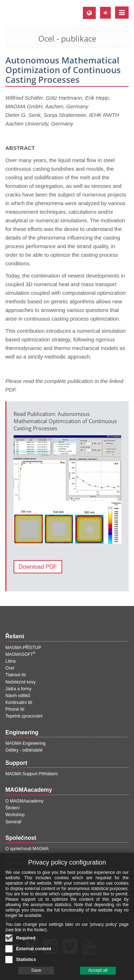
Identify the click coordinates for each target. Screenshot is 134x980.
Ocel (10, 668)
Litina (11, 661)
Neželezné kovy (21, 682)
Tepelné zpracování (24, 716)
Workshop (15, 815)
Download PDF (38, 567)
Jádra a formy (18, 689)
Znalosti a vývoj (20, 856)
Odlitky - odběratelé (24, 750)
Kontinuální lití (19, 702)
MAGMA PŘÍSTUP (23, 648)
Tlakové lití (16, 675)
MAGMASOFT (20, 654)
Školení (13, 808)
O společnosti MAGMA (27, 849)
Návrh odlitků (18, 696)
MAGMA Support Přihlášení (32, 774)
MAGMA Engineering (25, 743)
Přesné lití (15, 709)
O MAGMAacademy (24, 801)
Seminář (13, 822)
